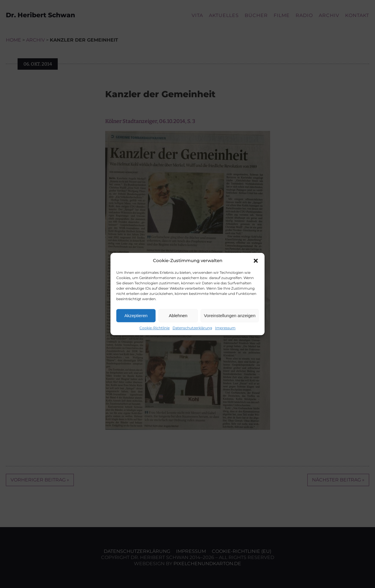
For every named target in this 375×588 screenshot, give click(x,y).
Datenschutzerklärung (192, 328)
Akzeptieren (136, 316)
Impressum (225, 328)
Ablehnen (178, 316)
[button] (256, 261)
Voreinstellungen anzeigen (230, 316)
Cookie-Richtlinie (155, 328)
